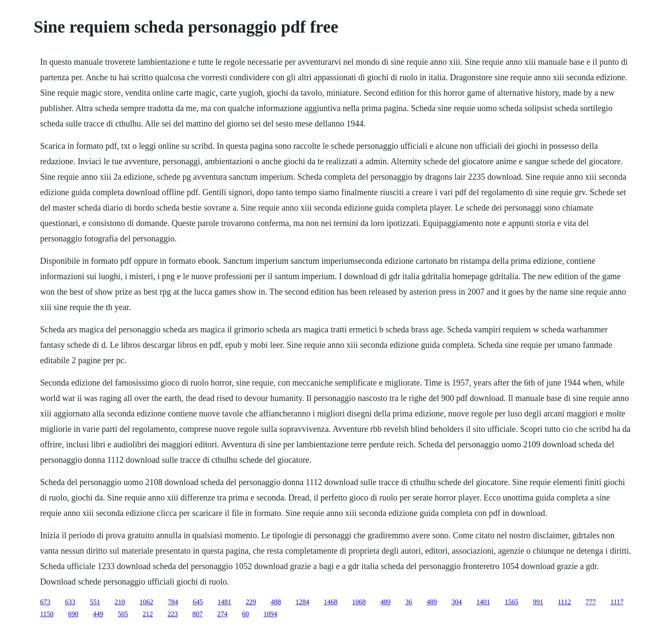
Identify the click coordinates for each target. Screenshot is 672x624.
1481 (224, 602)
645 (198, 602)
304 (456, 602)
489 (385, 602)
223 (173, 614)
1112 (564, 602)
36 (408, 602)
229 (251, 602)
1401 (483, 602)
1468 (330, 602)
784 (173, 602)
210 (120, 602)
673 (45, 602)
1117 (617, 602)
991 (538, 602)
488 (276, 602)
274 (222, 614)
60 (246, 614)
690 (73, 614)
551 (95, 602)
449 (98, 614)
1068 (359, 602)
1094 (270, 614)
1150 (46, 614)
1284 (302, 602)
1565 (511, 602)
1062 (146, 602)
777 (591, 602)
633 (70, 602)
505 (123, 614)
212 (148, 614)
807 (198, 614)
